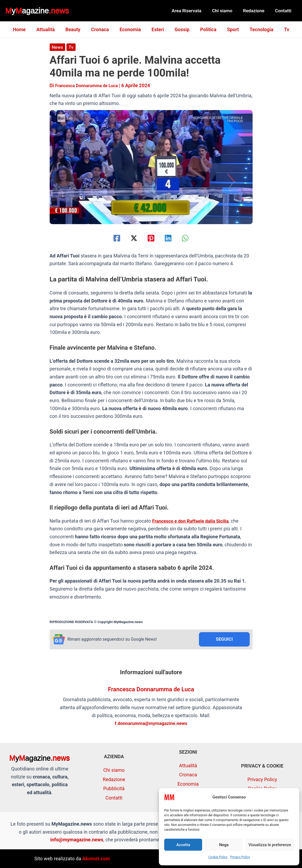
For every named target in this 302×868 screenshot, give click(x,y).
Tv (281, 29)
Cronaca (102, 29)
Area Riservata (192, 11)
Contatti (284, 11)
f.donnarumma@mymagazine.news (151, 724)
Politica (206, 29)
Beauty (76, 29)
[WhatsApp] (191, 238)
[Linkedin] (171, 238)
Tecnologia (257, 29)
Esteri (158, 29)
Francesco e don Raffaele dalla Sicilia (193, 521)
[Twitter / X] (131, 238)
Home (25, 29)
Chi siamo (226, 11)
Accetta (183, 845)
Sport (230, 29)
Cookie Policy (218, 857)
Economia (131, 29)
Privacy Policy (240, 857)
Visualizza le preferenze (270, 845)
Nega (224, 845)
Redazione (256, 11)
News (58, 47)
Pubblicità (114, 788)
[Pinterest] (151, 238)
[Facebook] (111, 238)
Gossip (181, 29)
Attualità (50, 29)
